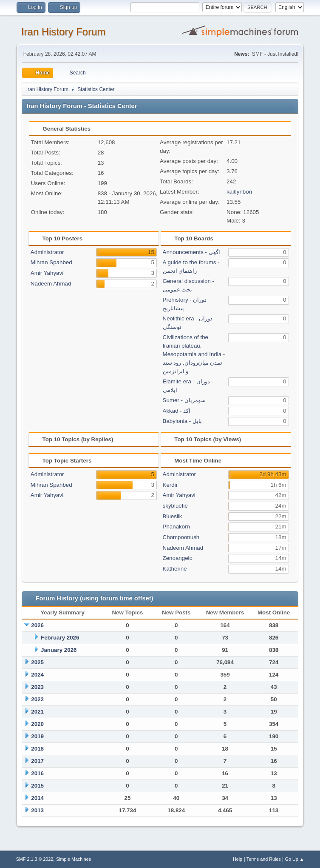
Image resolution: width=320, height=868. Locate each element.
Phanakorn (176, 527)
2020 (37, 724)
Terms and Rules (264, 859)
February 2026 (60, 638)
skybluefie (175, 506)
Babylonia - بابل (182, 421)
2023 (37, 687)
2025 (37, 662)
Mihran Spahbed (51, 262)
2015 (37, 786)
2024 (37, 675)
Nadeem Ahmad (51, 284)
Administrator (47, 252)
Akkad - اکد (177, 411)
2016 (37, 773)
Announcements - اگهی (191, 252)
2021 (37, 712)
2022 (37, 699)
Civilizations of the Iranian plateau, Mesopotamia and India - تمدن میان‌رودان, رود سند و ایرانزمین (194, 354)
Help (238, 859)
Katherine (175, 569)
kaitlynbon (239, 192)
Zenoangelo (178, 558)
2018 (37, 749)
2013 (37, 810)
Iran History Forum (64, 32)
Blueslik (173, 516)
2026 (37, 625)
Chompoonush (181, 537)
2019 (37, 736)
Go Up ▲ (295, 859)
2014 (37, 798)
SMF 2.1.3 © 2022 (35, 859)
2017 (37, 761)
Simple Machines (74, 859)
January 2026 (59, 650)
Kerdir (170, 485)
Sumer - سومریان (184, 400)
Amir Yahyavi (47, 273)
